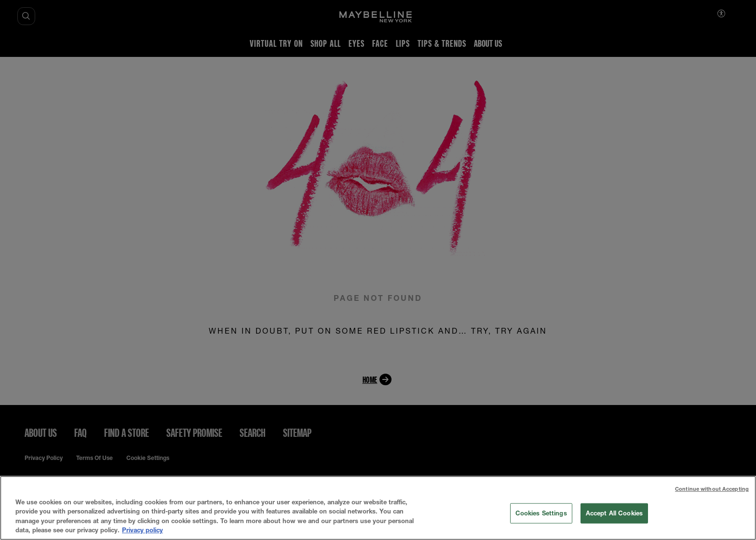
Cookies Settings (541, 513)
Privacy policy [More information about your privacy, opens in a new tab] (142, 530)
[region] (378, 508)
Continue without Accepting (712, 489)
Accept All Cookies (614, 513)
